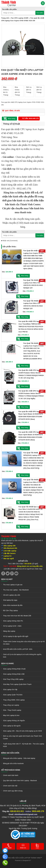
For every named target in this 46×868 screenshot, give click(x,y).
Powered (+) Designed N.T (23, 860)
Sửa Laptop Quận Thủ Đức (13, 695)
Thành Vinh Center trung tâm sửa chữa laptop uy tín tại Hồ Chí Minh (24, 643)
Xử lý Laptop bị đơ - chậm (12, 626)
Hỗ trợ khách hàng (11, 770)
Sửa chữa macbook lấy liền (13, 605)
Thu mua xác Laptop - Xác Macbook (16, 590)
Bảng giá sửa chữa (10, 753)
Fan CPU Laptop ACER (20, 18)
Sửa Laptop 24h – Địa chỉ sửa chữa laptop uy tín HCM (22, 731)
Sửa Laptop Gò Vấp (10, 689)
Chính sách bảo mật (10, 786)
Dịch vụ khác (8, 663)
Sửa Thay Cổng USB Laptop (13, 679)
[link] (9, 2)
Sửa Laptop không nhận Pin (13, 621)
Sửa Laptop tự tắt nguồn (12, 726)
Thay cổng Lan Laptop (11, 705)
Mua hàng (25, 276)
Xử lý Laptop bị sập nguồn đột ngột (16, 636)
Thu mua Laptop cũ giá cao (13, 585)
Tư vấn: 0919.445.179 (30, 118)
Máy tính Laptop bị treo (11, 715)
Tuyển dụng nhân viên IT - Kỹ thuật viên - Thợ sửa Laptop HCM (24, 745)
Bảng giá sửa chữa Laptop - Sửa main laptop (19, 758)
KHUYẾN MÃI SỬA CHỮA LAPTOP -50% (18, 649)
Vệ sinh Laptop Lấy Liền (12, 595)
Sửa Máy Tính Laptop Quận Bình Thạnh (17, 684)
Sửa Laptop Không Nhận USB (14, 674)
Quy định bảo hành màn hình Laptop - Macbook (20, 781)
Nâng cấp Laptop (9, 631)
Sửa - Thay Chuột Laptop (12, 710)
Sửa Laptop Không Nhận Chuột (14, 669)
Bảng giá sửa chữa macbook (13, 763)
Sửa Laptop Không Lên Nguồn (14, 721)
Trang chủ (5, 18)
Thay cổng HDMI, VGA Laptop (14, 700)
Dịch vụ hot (7, 579)
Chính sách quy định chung (13, 791)
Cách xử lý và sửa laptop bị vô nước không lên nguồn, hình (22, 656)
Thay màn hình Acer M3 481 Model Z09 (17, 616)
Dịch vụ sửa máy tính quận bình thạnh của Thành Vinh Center (22, 737)
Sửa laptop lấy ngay (10, 600)
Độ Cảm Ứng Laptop (10, 610)
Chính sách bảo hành (11, 775)
